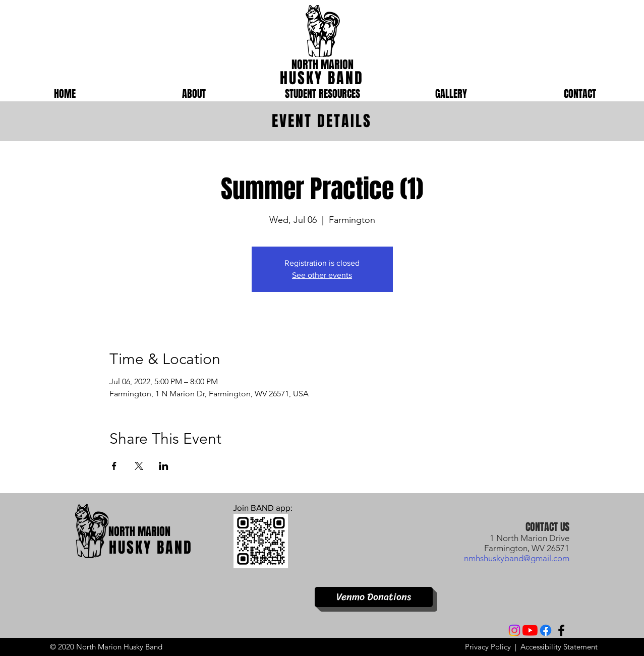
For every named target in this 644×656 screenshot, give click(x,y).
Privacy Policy (488, 647)
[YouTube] (530, 630)
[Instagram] (514, 630)
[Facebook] (546, 630)
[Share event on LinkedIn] (164, 466)
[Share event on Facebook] (114, 466)
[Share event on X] (139, 466)
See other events (322, 275)
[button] (194, 94)
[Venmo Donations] (374, 597)
